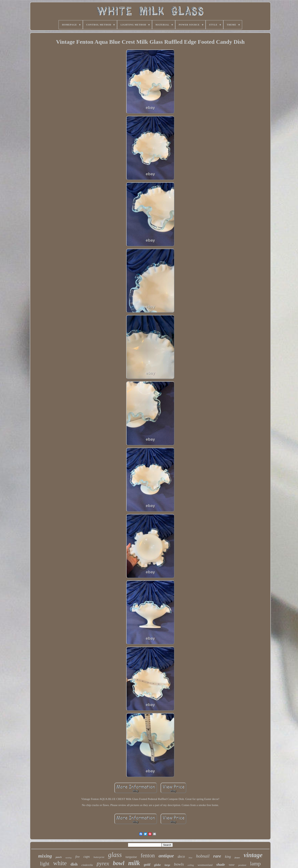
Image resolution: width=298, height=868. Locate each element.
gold (147, 864)
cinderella (87, 865)
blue (191, 858)
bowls (179, 864)
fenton (148, 855)
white (60, 863)
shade (221, 864)
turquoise (131, 857)
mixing (45, 856)
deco (181, 856)
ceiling (191, 865)
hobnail (203, 856)
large (167, 865)
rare (217, 856)
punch (59, 857)
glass (115, 855)
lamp (255, 864)
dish (74, 864)
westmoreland (205, 865)
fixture (237, 858)
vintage (253, 855)
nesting (68, 858)
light (45, 864)
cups (87, 857)
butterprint (99, 857)
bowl (119, 863)
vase (232, 865)
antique (166, 856)
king (228, 857)
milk (134, 863)
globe (158, 865)
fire (77, 857)
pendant (242, 865)
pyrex (103, 863)
